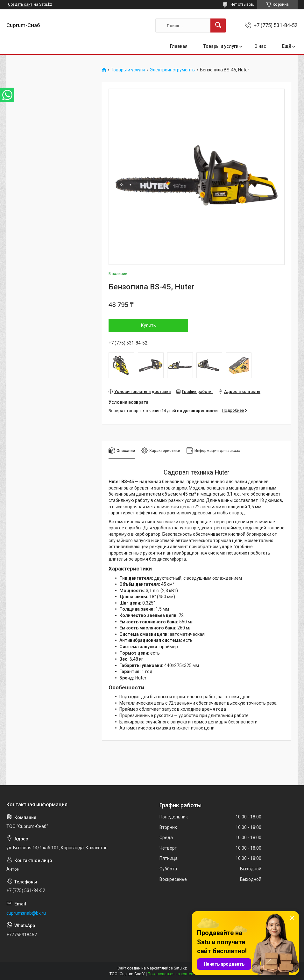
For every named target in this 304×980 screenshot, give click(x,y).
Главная (179, 46)
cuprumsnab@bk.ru (26, 913)
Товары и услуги (221, 46)
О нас (260, 46)
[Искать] (218, 25)
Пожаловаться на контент (171, 974)
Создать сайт (20, 4)
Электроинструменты (173, 70)
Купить (148, 325)
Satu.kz (180, 968)
